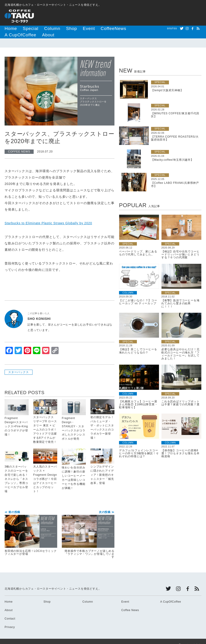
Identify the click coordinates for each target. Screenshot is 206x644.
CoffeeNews (89, 28)
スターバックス (19, 365)
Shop (56, 28)
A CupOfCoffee (114, 28)
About (136, 28)
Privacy (10, 620)
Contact (10, 612)
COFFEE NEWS (19, 144)
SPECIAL (160, 75)
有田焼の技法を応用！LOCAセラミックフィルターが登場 (31, 526)
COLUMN (128, 286)
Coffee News (130, 603)
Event (70, 28)
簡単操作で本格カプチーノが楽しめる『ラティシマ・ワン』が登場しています (88, 528)
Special (24, 28)
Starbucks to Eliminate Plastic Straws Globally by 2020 (48, 216)
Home (9, 28)
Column (41, 28)
